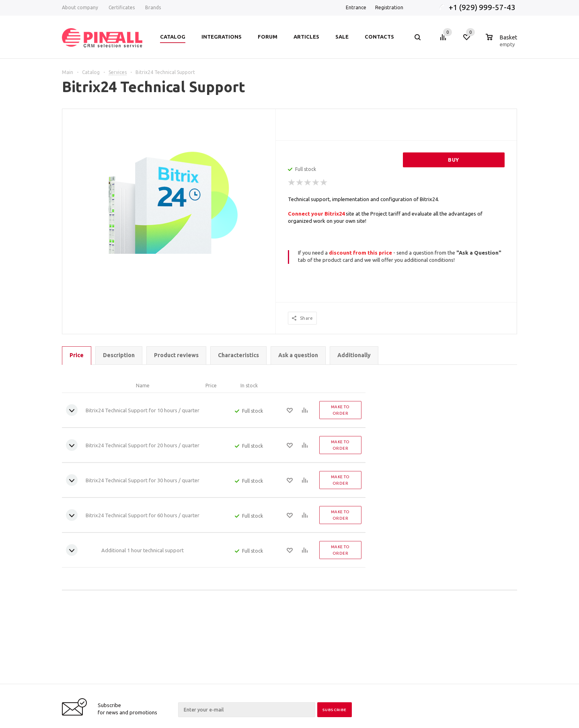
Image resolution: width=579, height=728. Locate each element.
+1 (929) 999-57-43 (483, 7)
